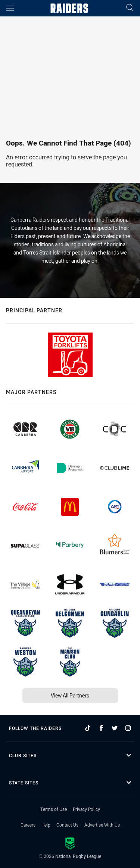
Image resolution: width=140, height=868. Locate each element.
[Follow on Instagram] (128, 728)
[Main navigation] (10, 8)
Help (46, 825)
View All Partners (70, 695)
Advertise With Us (102, 825)
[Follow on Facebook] (101, 728)
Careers (28, 825)
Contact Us (67, 825)
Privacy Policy (86, 809)
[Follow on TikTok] (88, 728)
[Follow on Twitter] (115, 728)
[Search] (130, 8)
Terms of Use (54, 809)
